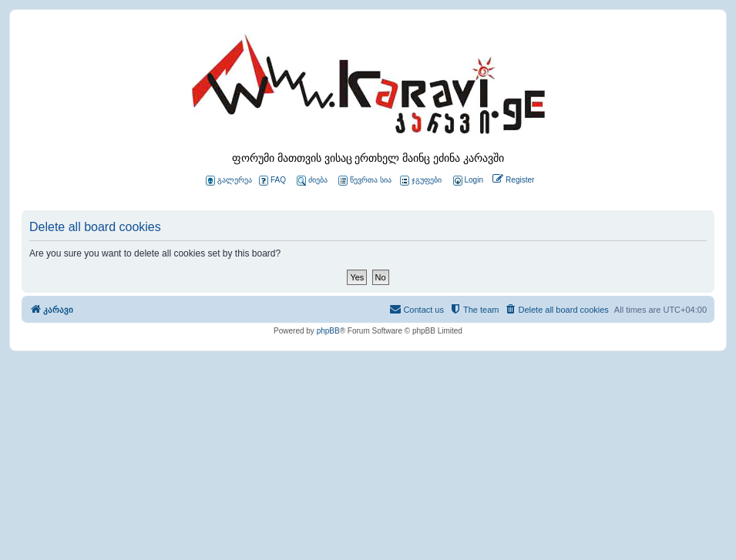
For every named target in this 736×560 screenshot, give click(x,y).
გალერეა (229, 181)
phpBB (328, 331)
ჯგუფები (421, 181)
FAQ (272, 181)
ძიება (312, 181)
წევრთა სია (365, 181)
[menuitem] (467, 181)
